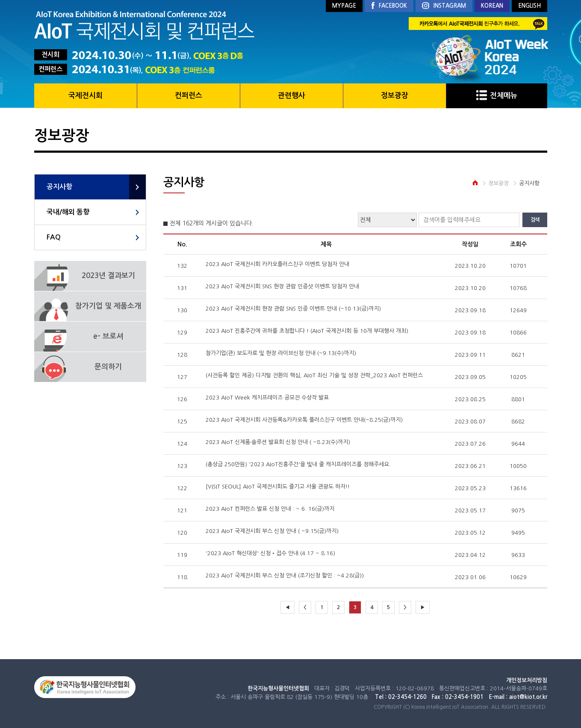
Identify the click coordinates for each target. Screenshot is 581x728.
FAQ (54, 237)
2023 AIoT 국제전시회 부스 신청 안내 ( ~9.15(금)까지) (272, 531)
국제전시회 (86, 96)
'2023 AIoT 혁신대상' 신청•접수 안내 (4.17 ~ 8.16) (270, 553)
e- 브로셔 (108, 336)
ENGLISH (529, 6)
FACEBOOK (389, 6)
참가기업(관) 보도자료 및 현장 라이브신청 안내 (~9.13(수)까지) (281, 353)
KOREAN (492, 6)
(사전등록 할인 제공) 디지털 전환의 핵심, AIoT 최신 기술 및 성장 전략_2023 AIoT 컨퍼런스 (314, 375)
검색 (535, 220)
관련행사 (292, 96)
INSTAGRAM (444, 6)
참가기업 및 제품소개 (108, 306)
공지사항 (59, 187)
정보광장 (395, 96)
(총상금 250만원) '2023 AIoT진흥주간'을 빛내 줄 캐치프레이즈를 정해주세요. (298, 464)
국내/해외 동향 (68, 212)
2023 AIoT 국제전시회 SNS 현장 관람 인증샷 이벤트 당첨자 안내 (282, 286)
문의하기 (108, 367)
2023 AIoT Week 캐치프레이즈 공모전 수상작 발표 (267, 398)
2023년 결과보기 (108, 276)
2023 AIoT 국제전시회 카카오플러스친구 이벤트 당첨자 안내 (277, 264)
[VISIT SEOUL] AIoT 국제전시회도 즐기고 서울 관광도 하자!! (278, 487)
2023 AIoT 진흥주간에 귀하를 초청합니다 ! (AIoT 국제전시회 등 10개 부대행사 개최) (307, 331)
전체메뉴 (497, 96)
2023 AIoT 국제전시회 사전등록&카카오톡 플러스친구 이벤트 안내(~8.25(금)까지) (304, 420)
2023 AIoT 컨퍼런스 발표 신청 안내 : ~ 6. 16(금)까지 (270, 509)
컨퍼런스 (189, 96)
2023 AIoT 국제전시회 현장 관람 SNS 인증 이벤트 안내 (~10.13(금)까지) (293, 309)
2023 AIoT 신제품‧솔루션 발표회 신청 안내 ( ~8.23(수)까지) (278, 442)
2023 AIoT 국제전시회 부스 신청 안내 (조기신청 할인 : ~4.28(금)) (285, 576)
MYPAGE (344, 6)
